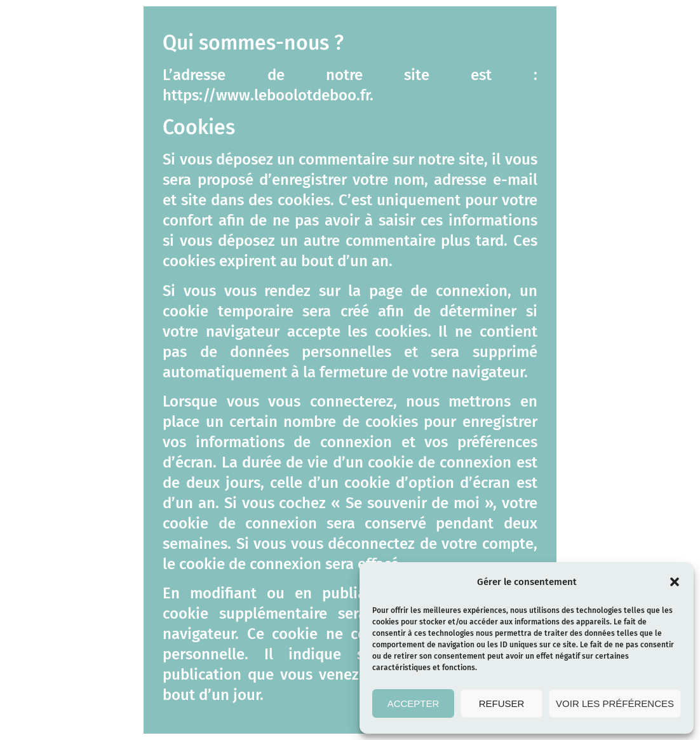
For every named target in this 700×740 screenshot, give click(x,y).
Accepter (414, 703)
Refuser (502, 703)
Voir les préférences (615, 703)
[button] (675, 582)
